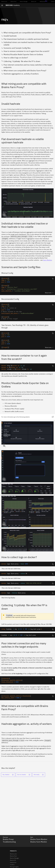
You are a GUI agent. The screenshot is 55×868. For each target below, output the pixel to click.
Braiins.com (4, 2)
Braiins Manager (24, 2)
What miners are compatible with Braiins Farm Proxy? (25, 71)
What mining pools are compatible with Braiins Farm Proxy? (27, 33)
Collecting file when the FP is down (22, 61)
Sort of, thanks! (24, 775)
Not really (39, 775)
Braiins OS (34, 2)
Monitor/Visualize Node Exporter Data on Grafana (23, 55)
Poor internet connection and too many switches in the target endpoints (28, 66)
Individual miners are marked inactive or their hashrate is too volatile (28, 44)
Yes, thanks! (8, 775)
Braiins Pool (13, 2)
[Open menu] (2, 5)
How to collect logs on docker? (16, 58)
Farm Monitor (47, 260)
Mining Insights (14, 867)
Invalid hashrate (10, 36)
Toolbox (53, 2)
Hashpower (43, 1)
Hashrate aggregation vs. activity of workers (21, 74)
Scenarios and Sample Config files (17, 48)
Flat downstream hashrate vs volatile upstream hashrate (26, 39)
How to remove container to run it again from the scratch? (26, 51)
